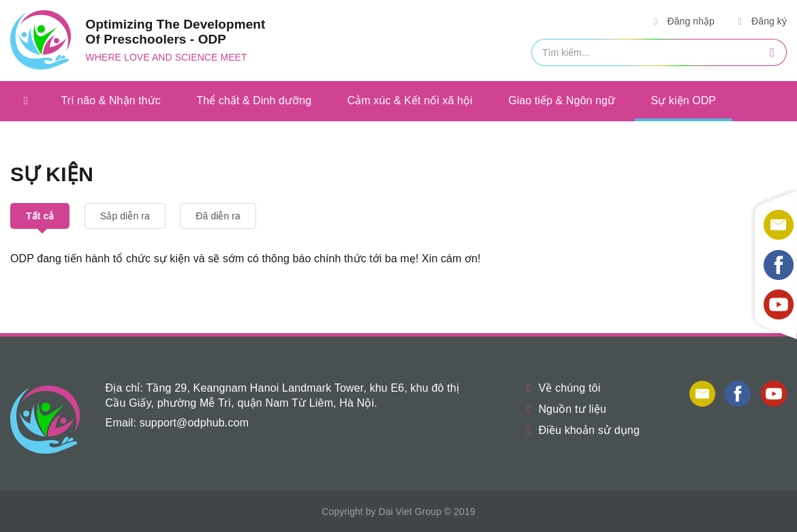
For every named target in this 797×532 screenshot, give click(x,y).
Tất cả (40, 216)
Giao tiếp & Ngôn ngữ (562, 100)
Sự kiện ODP (684, 100)
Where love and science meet (167, 57)
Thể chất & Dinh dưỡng (254, 100)
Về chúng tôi (561, 388)
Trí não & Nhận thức (111, 100)
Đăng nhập (682, 21)
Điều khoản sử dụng (580, 430)
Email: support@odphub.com (177, 423)
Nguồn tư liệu (564, 409)
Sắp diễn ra (125, 216)
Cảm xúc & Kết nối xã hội (410, 100)
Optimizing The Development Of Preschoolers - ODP (176, 32)
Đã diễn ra (218, 216)
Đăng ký (760, 21)
